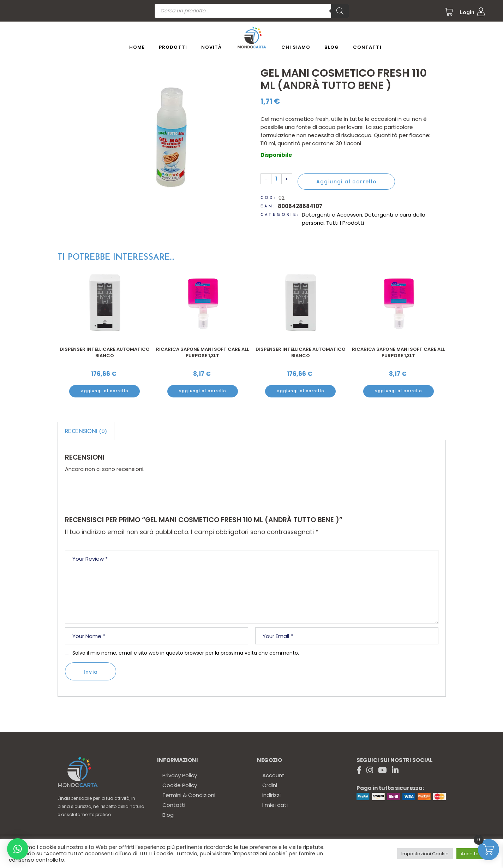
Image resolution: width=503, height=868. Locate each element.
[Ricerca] (340, 11)
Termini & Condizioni (189, 795)
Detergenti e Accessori (332, 215)
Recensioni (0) (86, 432)
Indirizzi (271, 795)
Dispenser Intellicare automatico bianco (105, 352)
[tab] (86, 431)
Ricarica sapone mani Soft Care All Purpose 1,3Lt (202, 352)
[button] (18, 849)
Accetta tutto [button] (475, 854)
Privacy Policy (180, 775)
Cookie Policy (180, 785)
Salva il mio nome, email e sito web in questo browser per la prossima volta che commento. (186, 653)
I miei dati (275, 805)
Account (273, 775)
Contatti (174, 805)
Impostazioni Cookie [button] (425, 854)
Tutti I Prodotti (345, 223)
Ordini (270, 785)
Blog (168, 815)
